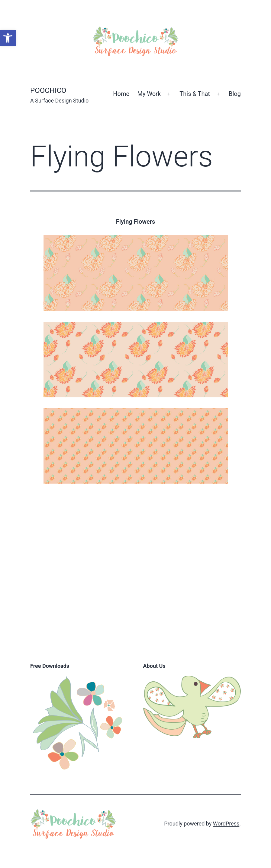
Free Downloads (50, 666)
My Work (149, 94)
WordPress (226, 824)
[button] (8, 38)
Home (121, 94)
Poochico (48, 90)
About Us (154, 666)
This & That (195, 94)
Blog (235, 94)
